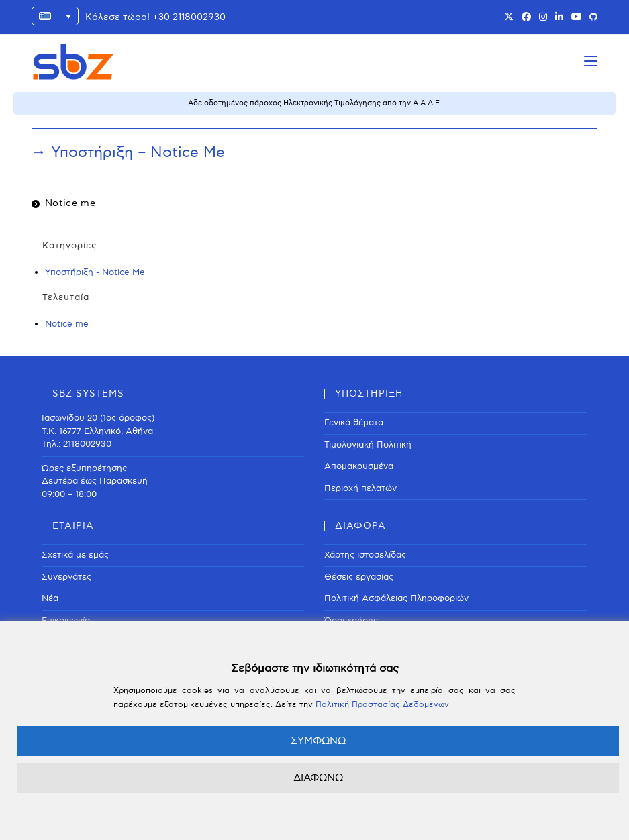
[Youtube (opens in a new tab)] (577, 17)
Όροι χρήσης (351, 621)
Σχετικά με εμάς (75, 555)
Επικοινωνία (66, 621)
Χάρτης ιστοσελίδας (365, 555)
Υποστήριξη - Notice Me (95, 272)
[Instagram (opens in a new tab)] (543, 17)
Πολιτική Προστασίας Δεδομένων (382, 705)
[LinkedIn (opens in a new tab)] (559, 17)
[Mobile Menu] (591, 61)
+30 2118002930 (189, 17)
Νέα (50, 598)
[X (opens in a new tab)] (509, 17)
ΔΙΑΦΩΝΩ (318, 778)
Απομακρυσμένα (359, 466)
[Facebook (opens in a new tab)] (526, 17)
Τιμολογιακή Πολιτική (368, 445)
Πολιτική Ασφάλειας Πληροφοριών (396, 598)
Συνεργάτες (66, 577)
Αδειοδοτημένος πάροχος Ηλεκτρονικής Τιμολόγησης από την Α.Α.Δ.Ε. (315, 103)
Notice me (70, 203)
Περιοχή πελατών (360, 488)
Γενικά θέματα (354, 423)
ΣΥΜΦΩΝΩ (318, 741)
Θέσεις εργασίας (359, 577)
